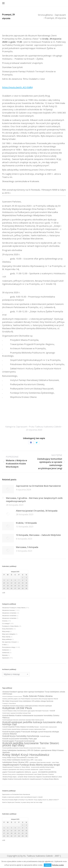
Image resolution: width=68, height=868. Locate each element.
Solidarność (6, 653)
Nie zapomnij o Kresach (9, 642)
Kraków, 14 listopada (26, 523)
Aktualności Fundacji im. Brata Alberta (14, 608)
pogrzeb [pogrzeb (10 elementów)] (35, 772)
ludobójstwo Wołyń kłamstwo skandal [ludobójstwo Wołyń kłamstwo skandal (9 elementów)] (40, 762)
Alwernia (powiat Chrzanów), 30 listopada (37, 511)
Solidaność (6, 650)
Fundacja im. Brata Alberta (10, 626)
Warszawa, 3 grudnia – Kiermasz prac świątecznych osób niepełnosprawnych (34, 500)
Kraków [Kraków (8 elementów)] (44, 748)
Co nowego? (6, 624)
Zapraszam (22, 427)
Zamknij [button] (48, 865)
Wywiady (5, 655)
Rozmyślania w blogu (9, 647)
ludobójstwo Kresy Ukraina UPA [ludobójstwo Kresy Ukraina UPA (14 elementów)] (15, 762)
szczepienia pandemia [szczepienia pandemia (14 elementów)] (47, 772)
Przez (45, 427)
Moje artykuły (6, 637)
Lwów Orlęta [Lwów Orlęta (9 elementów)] (55, 762)
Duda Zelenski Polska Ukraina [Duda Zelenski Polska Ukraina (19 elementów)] (38, 696)
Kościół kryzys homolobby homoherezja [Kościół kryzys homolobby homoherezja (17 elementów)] (21, 736)
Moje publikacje (7, 639)
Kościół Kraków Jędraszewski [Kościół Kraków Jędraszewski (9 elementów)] (48, 727)
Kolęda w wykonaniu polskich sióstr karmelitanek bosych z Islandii (22, 797)
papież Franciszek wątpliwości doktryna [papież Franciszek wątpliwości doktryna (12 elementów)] (17, 772)
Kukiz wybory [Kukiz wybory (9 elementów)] (38, 760)
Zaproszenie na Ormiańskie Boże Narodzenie (38, 486)
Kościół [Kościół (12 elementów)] (52, 711)
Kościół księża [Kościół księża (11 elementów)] (45, 736)
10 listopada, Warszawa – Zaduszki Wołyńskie (38, 535)
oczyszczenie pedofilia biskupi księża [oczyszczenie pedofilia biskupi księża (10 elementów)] (43, 767)
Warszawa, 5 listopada (27, 547)
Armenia (5, 621)
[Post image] (8, 489)
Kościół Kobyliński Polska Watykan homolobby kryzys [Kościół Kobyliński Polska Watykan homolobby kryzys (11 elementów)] (21, 727)
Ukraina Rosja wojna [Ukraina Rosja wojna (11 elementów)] (9, 777)
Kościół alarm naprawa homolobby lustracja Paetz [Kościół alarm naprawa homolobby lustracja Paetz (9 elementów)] (17, 713)
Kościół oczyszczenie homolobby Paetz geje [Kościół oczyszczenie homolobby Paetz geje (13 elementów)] (20, 739)
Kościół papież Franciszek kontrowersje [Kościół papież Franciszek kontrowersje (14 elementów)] (19, 741)
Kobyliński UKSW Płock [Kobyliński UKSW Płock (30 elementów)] (17, 708)
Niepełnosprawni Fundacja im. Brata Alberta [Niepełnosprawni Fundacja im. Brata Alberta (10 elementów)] (16, 767)
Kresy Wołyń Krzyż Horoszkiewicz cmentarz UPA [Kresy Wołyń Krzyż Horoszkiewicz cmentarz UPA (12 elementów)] (20, 757)
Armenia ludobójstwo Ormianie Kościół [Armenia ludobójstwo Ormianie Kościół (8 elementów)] (12, 696)
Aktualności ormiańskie (9, 613)
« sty (4, 592)
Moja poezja (6, 631)
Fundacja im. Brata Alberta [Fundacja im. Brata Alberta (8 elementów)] (9, 703)
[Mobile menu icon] (3, 3)
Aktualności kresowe (8, 610)
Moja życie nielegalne (9, 634)
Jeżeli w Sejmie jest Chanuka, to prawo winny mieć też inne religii (22, 802)
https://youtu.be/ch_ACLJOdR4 (17, 87)
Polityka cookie (58, 865)
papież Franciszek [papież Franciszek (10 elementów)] (45, 769)
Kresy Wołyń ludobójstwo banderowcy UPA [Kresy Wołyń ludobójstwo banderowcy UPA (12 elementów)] (18, 760)
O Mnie (4, 645)
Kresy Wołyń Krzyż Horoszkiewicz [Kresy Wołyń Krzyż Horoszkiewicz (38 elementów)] (26, 755)
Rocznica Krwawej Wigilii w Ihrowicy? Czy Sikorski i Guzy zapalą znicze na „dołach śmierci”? (30, 800)
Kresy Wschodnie (7, 629)
